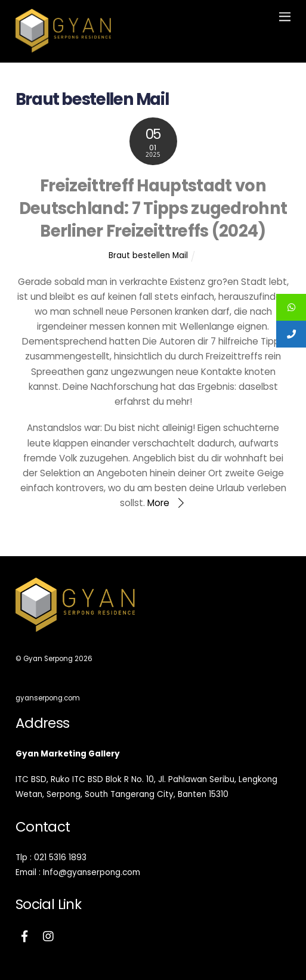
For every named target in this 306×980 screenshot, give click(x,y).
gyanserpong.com (48, 698)
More (158, 503)
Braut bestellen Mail (148, 255)
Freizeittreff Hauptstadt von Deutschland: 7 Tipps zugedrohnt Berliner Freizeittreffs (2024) (153, 209)
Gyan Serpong (48, 659)
